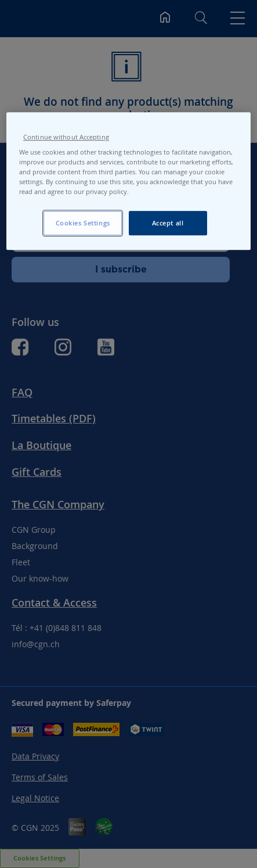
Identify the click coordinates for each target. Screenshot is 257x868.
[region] (128, 181)
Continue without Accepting (66, 137)
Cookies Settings (83, 223)
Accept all (168, 223)
